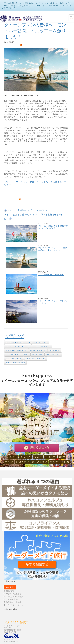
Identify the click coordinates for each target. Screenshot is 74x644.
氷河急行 (25, 354)
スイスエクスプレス (14, 335)
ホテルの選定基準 (14, 594)
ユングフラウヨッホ (14, 359)
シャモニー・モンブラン (15, 363)
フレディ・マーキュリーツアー (18, 346)
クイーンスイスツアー (15, 342)
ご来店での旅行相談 (15, 597)
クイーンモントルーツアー (37, 342)
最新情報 (10, 591)
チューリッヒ (37, 354)
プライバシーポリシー (16, 605)
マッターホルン (12, 354)
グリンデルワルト (53, 354)
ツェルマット (54, 350)
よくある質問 (12, 599)
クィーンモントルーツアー (16, 350)
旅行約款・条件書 (14, 602)
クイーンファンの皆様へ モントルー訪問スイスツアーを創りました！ (35, 31)
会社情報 (10, 587)
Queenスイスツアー (38, 350)
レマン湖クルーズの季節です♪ (51, 275)
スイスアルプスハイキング (35, 359)
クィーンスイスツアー (42, 346)
